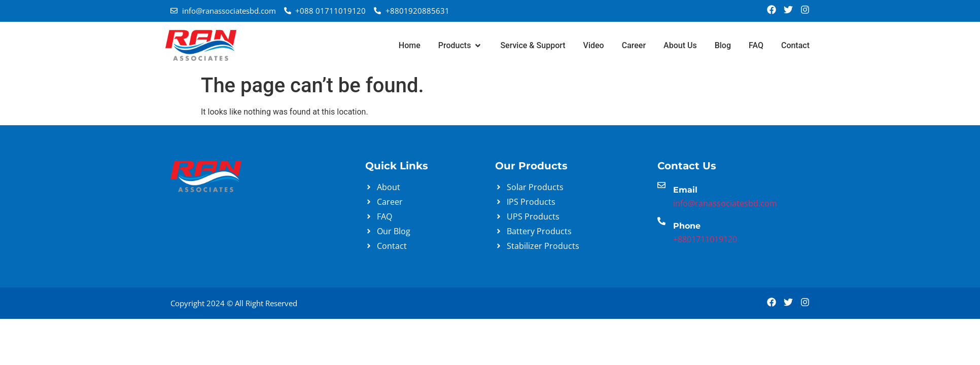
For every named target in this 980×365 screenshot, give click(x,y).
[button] (461, 46)
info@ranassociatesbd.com (725, 203)
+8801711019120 (705, 239)
